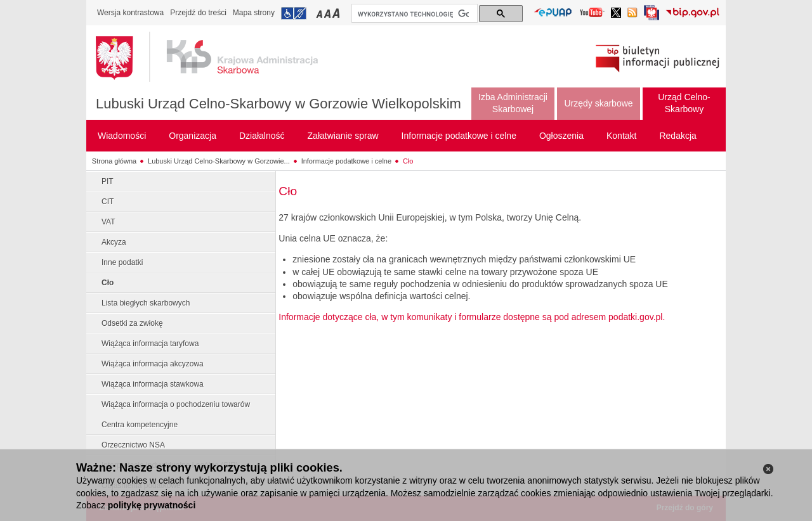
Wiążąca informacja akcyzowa (153, 364)
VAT (108, 222)
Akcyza (114, 242)
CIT (108, 202)
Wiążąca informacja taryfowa (150, 344)
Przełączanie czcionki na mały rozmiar (320, 13)
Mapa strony (254, 13)
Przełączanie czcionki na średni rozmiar (329, 13)
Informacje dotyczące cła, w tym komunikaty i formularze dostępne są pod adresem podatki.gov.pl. (472, 317)
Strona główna (114, 161)
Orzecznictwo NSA (133, 445)
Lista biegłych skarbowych (146, 303)
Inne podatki (122, 262)
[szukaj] (413, 14)
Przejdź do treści (198, 13)
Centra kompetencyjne (140, 425)
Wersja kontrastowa (130, 13)
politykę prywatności (152, 505)
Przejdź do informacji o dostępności (294, 13)
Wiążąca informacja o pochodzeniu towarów (176, 404)
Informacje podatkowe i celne (346, 161)
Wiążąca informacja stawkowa (153, 384)
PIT (108, 181)
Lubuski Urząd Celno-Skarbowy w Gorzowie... (219, 161)
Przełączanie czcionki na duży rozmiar (337, 13)
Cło (408, 161)
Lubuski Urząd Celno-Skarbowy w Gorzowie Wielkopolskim (278, 104)
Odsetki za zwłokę (132, 323)
